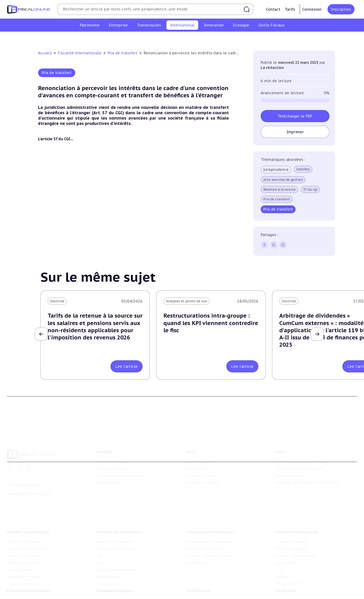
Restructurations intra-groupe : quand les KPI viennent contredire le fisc (211, 323)
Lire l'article (127, 366)
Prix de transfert (275, 38)
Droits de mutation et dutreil (210, 541)
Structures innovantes (25, 596)
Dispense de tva (198, 548)
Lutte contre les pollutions (119, 589)
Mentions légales (289, 465)
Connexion (312, 9)
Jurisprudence (276, 169)
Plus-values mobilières (204, 534)
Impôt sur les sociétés (114, 527)
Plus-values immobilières (28, 534)
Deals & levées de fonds (294, 596)
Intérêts (303, 169)
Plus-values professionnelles (209, 527)
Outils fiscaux (198, 579)
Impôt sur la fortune (24, 541)
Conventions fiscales (92, 38)
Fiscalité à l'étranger (131, 38)
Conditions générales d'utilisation (302, 451)
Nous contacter (109, 472)
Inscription (341, 9)
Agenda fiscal (196, 596)
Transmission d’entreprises (210, 518)
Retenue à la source (279, 189)
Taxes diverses (108, 563)
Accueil (45, 53)
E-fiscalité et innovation (29, 579)
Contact (273, 9)
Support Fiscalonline (113, 458)
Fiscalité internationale (80, 53)
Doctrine (57, 301)
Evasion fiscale (211, 38)
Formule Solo (197, 458)
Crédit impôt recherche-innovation (35, 589)
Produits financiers (22, 570)
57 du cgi (310, 189)
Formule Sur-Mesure (203, 472)
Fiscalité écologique (115, 579)
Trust (232, 38)
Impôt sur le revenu (23, 527)
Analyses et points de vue (187, 301)
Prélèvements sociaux (25, 563)
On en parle (286, 579)
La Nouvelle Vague (38, 483)
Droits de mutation (23, 548)
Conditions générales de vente (299, 458)
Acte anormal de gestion (283, 180)
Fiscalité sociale (109, 570)
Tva (99, 541)
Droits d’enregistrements (117, 555)
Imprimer (295, 132)
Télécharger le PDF (295, 116)
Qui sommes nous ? (112, 451)
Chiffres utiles (198, 589)
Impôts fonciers (20, 555)
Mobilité (249, 38)
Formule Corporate (201, 465)
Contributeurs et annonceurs (120, 465)
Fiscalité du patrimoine (28, 518)
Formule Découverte (203, 451)
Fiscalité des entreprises (119, 518)
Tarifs (290, 9)
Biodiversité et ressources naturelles (126, 596)
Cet (99, 548)
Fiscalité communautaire (173, 38)
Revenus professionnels (116, 534)
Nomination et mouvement (297, 589)
